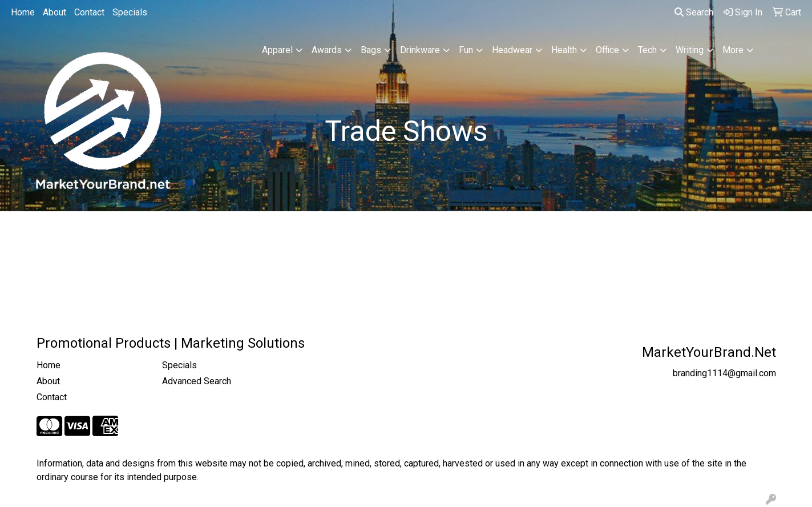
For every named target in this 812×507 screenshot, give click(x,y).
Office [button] (607, 50)
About (54, 12)
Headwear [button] (512, 50)
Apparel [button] (277, 50)
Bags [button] (371, 50)
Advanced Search (197, 381)
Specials (130, 12)
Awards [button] (327, 50)
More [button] (733, 50)
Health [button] (564, 50)
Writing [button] (690, 50)
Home (23, 12)
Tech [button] (647, 50)
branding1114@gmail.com (724, 373)
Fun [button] (466, 50)
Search (694, 12)
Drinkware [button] (420, 50)
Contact (89, 12)
